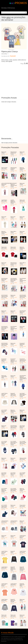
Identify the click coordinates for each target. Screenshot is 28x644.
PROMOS (21, 3)
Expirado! (13, 56)
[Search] (25, 13)
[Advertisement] (14, 79)
